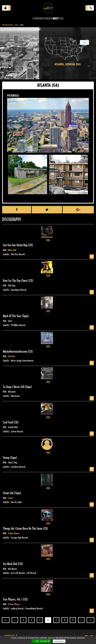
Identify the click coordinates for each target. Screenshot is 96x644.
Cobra (10, 498)
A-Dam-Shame (14, 533)
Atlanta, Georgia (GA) (68, 64)
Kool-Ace (12, 356)
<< (6, 620)
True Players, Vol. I (13, 599)
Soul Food (8, 422)
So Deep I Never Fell (14, 387)
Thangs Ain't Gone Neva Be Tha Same (23, 529)
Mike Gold (12, 250)
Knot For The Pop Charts (16, 281)
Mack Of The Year (12, 316)
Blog (61, 19)
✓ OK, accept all (41, 641)
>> (90, 620)
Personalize (59, 641)
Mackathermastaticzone (15, 351)
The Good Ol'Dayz (7, 25)
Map (55, 19)
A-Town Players (14, 604)
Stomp (6, 458)
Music (42, 19)
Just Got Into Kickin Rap (15, 245)
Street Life (9, 493)
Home (36, 19)
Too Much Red (10, 564)
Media (49, 19)
